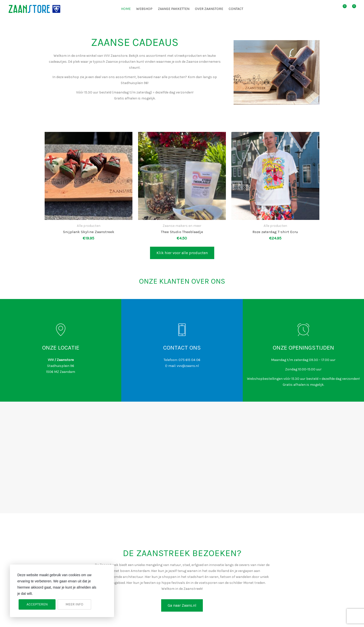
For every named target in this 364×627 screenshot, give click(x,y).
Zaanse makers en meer (182, 226)
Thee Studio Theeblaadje (182, 232)
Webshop (144, 9)
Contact (236, 9)
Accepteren (37, 604)
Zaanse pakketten (174, 9)
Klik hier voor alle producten (182, 253)
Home (126, 9)
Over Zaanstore (209, 9)
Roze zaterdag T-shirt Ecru (275, 232)
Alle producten (89, 226)
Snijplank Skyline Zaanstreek (89, 232)
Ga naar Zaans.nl (182, 605)
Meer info (74, 604)
